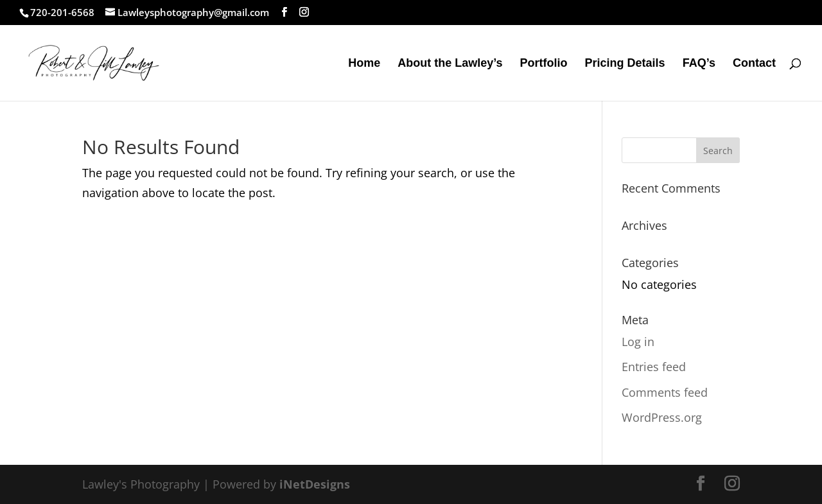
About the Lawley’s (450, 64)
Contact (754, 64)
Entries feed (654, 367)
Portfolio (544, 64)
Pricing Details (625, 64)
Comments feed (665, 392)
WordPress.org (662, 417)
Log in (638, 342)
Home (364, 64)
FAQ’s (699, 64)
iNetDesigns (315, 484)
